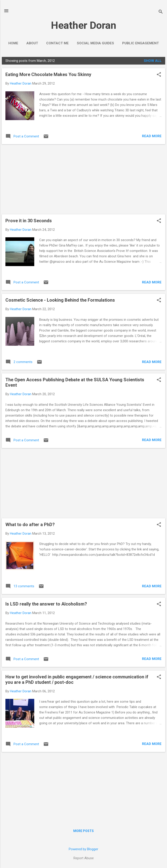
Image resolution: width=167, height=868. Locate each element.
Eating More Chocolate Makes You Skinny (48, 74)
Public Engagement (141, 43)
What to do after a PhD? (30, 525)
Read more (152, 136)
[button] (159, 75)
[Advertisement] (83, 179)
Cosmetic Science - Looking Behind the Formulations (60, 300)
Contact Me (57, 43)
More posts (83, 831)
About (32, 43)
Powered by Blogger (83, 849)
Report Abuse (84, 858)
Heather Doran (84, 25)
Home (13, 43)
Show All (153, 61)
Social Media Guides (95, 43)
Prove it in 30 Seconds (29, 221)
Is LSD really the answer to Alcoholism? (46, 604)
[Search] (161, 12)
